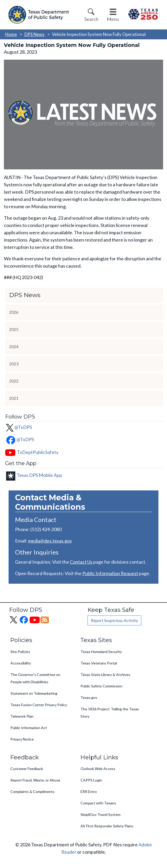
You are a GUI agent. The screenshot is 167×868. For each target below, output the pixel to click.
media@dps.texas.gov (50, 541)
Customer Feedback (27, 769)
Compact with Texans (98, 803)
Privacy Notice (22, 739)
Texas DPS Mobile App (39, 475)
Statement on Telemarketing (34, 693)
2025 (14, 329)
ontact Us (83, 562)
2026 (14, 312)
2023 (14, 364)
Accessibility (21, 663)
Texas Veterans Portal (99, 663)
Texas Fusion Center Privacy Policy (39, 705)
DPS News (34, 34)
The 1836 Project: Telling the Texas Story (110, 713)
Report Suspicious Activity (114, 620)
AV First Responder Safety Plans (107, 826)
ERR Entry (89, 792)
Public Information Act (29, 728)
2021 (14, 398)
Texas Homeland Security (101, 652)
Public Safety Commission (101, 686)
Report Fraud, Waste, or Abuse (35, 780)
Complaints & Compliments (32, 792)
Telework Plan (22, 716)
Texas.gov (89, 697)
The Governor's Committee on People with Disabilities (35, 678)
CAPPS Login (91, 780)
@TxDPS (19, 427)
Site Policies (20, 652)
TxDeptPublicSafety (38, 452)
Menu (113, 19)
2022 (14, 381)
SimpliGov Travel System (101, 814)
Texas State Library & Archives (105, 675)
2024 (14, 346)
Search (91, 19)
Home (11, 34)
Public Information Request (110, 573)
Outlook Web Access (98, 769)
